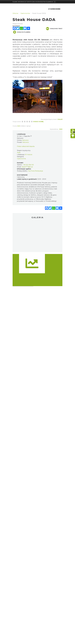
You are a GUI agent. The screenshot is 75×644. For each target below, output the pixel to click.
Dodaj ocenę (38, 122)
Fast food (31, 171)
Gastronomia (21, 159)
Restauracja (39, 171)
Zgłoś (60, 119)
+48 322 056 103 (28, 165)
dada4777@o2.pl (27, 167)
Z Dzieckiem (54, 9)
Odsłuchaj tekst (54, 29)
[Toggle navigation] (55, 2)
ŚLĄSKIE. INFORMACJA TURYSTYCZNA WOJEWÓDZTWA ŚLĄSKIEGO (33, 2)
